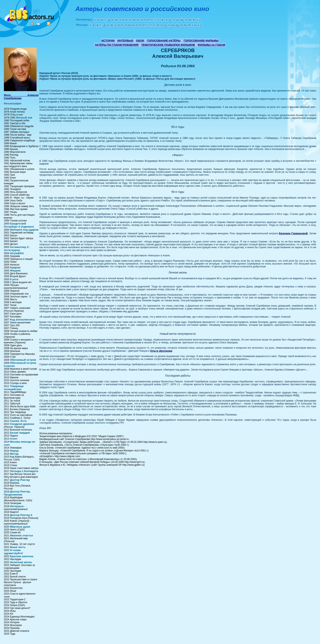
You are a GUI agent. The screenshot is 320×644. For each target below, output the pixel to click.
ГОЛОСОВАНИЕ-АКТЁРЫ (164, 41)
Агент (14, 439)
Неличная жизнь (21, 562)
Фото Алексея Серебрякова (21, 97)
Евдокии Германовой (293, 233)
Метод (14, 454)
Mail (38, 24)
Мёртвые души (20, 527)
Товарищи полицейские (14, 388)
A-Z (199, 20)
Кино (30, 13)
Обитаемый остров (23, 360)
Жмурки (15, 271)
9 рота (14, 279)
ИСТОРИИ (108, 41)
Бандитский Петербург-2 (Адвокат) (19, 225)
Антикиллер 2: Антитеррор (17, 249)
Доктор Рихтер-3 (21, 515)
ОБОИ (140, 41)
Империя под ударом (24, 230)
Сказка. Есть (18, 421)
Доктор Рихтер (20, 480)
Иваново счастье (22, 535)
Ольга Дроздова (161, 351)
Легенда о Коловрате (24, 471)
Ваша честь (18, 547)
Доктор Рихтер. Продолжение (17, 493)
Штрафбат (17, 253)
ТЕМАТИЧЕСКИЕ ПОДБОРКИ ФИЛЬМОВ (168, 45)
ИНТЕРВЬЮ (125, 41)
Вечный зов (24, 118)
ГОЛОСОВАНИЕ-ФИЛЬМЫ (201, 41)
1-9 (194, 25)
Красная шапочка (22, 556)
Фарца (14, 451)
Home (32, 24)
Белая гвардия (20, 433)
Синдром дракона (22, 424)
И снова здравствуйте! (13, 552)
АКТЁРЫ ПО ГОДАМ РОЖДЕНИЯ (117, 45)
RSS (49, 23)
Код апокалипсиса (22, 320)
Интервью (17, 506)
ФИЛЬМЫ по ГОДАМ (211, 45)
